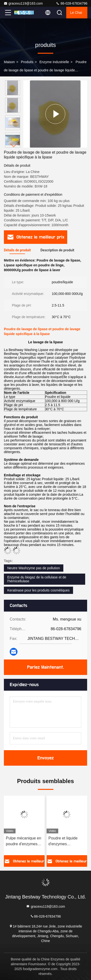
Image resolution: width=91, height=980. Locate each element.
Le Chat (76, 13)
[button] (14, 146)
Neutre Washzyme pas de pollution (34, 568)
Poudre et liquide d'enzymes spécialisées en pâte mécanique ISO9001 (66, 842)
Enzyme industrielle (54, 62)
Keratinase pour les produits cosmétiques (38, 590)
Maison (9, 62)
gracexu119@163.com (23, 3)
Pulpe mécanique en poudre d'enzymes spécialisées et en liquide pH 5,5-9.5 (24, 842)
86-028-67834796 (72, 3)
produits (27, 62)
